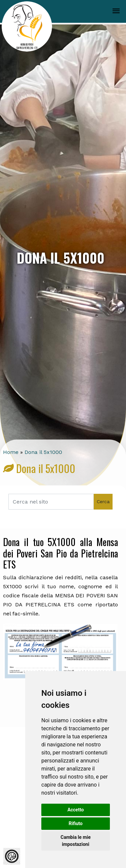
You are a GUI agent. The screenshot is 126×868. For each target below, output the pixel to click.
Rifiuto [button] (76, 823)
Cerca (103, 502)
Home (11, 452)
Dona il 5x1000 (43, 452)
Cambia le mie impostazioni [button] (75, 841)
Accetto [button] (76, 810)
